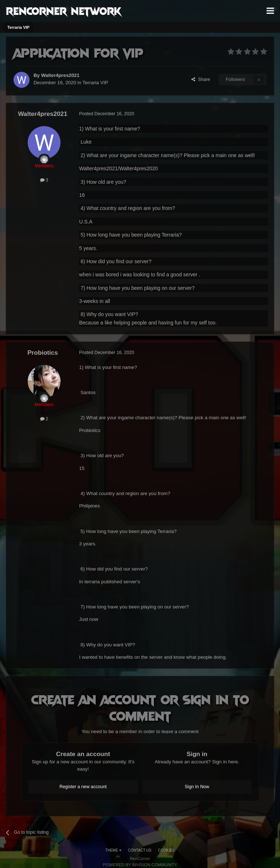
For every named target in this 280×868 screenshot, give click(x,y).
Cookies (167, 850)
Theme (113, 850)
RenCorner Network (64, 11)
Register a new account (83, 787)
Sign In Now (197, 787)
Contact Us (140, 850)
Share (201, 79)
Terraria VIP (95, 83)
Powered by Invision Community (140, 865)
